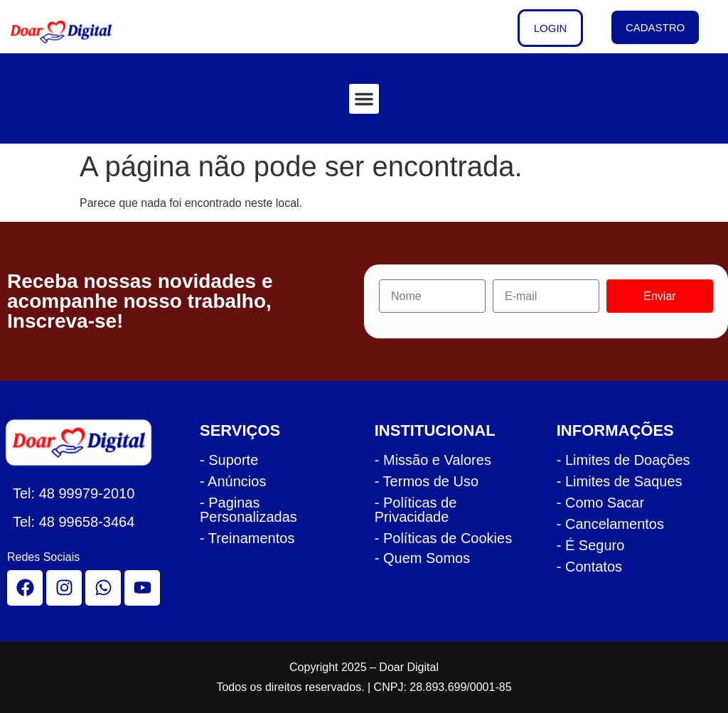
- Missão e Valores (433, 460)
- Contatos (589, 567)
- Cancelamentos (610, 524)
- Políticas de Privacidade (416, 510)
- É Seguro (591, 545)
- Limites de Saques (620, 481)
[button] (364, 99)
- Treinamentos (247, 538)
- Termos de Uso (427, 481)
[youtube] (142, 588)
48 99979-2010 (87, 493)
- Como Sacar (600, 503)
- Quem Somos (422, 558)
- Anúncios (233, 481)
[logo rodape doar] (86, 443)
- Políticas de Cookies (443, 538)
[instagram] (64, 588)
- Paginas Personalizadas (248, 510)
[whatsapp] (103, 588)
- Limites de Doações (623, 460)
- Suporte (229, 460)
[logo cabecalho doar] (70, 32)
